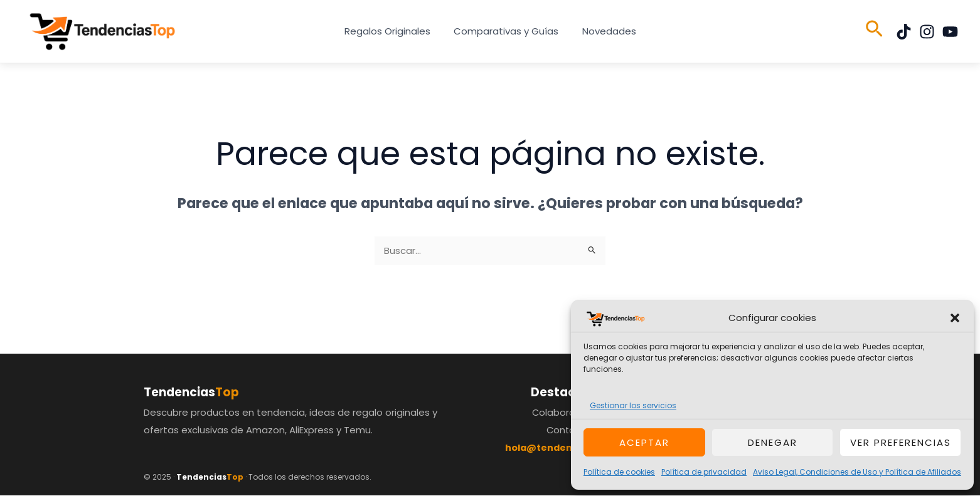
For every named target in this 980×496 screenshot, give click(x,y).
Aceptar (644, 442)
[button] (955, 318)
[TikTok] (904, 32)
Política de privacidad (704, 472)
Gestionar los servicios (633, 405)
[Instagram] (927, 32)
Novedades (604, 31)
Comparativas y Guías (506, 31)
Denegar (773, 442)
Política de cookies (619, 472)
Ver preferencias (901, 442)
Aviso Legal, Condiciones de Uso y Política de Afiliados (857, 472)
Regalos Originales (392, 31)
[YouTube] (950, 32)
